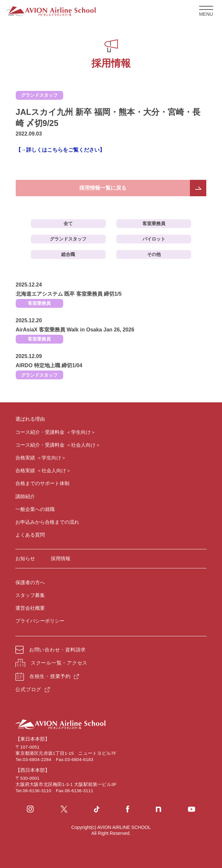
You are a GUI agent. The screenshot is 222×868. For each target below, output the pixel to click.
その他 (154, 254)
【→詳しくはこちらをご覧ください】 (60, 150)
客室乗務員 (154, 223)
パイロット (154, 239)
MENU (206, 11)
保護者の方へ (30, 582)
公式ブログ (28, 689)
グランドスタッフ (68, 239)
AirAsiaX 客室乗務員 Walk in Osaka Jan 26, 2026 (75, 330)
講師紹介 (25, 496)
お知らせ (25, 558)
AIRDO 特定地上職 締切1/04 (49, 365)
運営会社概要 (30, 608)
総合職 (68, 254)
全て (68, 223)
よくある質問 (30, 535)
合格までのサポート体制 (42, 483)
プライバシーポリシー (40, 621)
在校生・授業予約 (43, 677)
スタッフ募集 (30, 595)
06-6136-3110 (37, 791)
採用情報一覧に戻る (103, 188)
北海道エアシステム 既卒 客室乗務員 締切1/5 (69, 294)
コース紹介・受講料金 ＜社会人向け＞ (58, 445)
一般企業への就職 (35, 509)
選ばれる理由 (30, 419)
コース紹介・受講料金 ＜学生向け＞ (55, 432)
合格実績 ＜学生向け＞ (41, 458)
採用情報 (61, 558)
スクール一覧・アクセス (51, 663)
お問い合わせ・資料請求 (51, 650)
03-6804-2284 (37, 760)
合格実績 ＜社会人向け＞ (43, 470)
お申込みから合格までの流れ (47, 522)
